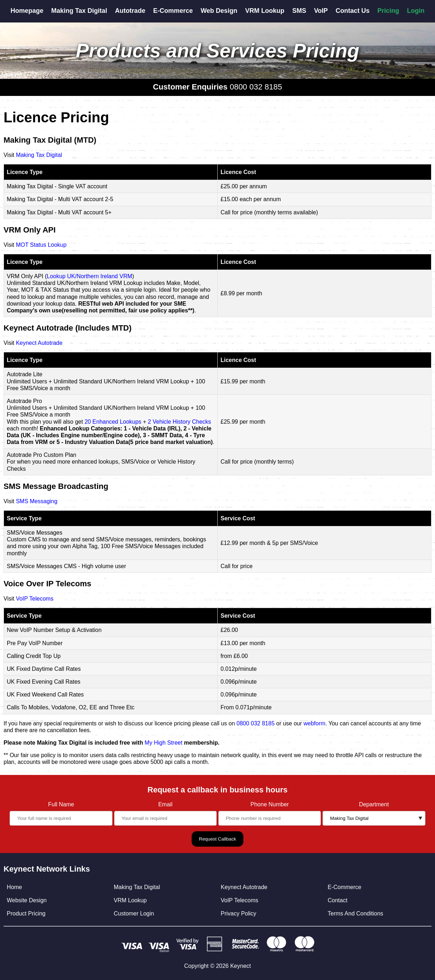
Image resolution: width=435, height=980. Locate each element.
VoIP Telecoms (34, 599)
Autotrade (130, 11)
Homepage (27, 11)
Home (14, 887)
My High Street (163, 743)
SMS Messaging (37, 501)
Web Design (219, 11)
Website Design (27, 900)
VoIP (321, 11)
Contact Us (353, 11)
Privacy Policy (238, 913)
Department (374, 804)
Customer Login (134, 913)
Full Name (61, 804)
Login (416, 11)
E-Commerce (173, 11)
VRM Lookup (265, 11)
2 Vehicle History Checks (179, 422)
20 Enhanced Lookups (113, 422)
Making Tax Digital (79, 11)
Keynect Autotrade (39, 343)
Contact (337, 900)
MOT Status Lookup (41, 245)
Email (165, 804)
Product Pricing (26, 913)
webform (315, 723)
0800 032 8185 (256, 87)
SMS (299, 11)
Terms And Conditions (355, 913)
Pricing (388, 11)
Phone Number (270, 804)
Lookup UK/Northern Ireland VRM (89, 276)
